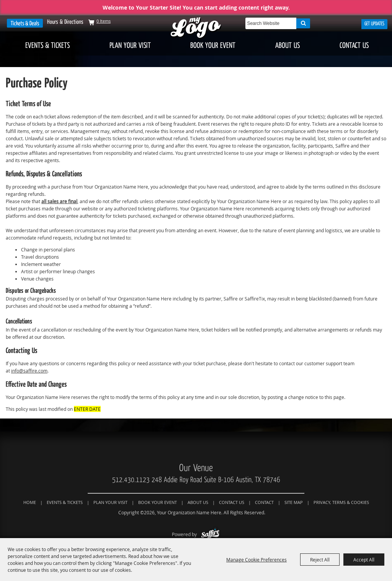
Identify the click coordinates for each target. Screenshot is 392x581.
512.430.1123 (131, 480)
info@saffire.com (29, 371)
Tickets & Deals (25, 23)
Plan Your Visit (130, 45)
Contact (264, 502)
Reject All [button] (320, 560)
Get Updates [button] (374, 24)
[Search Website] (271, 23)
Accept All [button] (364, 560)
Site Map (294, 502)
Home (30, 502)
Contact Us (354, 45)
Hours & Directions (65, 22)
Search (303, 23)
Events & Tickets (47, 45)
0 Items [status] (104, 21)
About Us (287, 45)
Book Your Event (213, 45)
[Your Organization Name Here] (196, 28)
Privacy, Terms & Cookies (341, 502)
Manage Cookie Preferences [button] (256, 560)
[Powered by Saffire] (210, 534)
